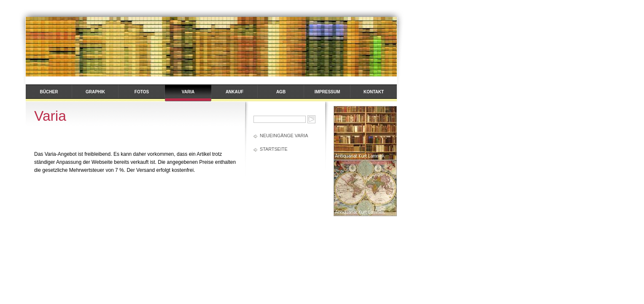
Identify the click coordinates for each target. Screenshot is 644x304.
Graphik (95, 92)
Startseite (274, 149)
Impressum (327, 92)
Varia (188, 92)
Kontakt (374, 92)
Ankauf (234, 92)
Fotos (142, 92)
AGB (281, 92)
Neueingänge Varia (284, 136)
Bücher (49, 92)
